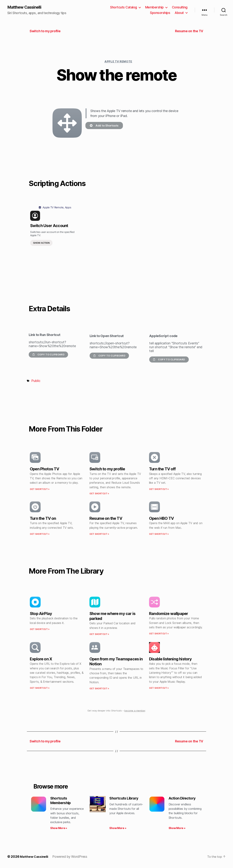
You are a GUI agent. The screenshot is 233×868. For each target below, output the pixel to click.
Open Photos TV (44, 469)
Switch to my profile (107, 469)
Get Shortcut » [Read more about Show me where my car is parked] (99, 634)
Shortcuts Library (125, 799)
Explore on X (41, 659)
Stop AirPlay (41, 614)
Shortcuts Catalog (124, 7)
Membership (154, 7)
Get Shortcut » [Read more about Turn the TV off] (159, 489)
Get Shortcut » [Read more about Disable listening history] (159, 688)
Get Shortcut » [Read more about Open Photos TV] (40, 489)
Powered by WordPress (72, 858)
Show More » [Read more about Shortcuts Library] (118, 829)
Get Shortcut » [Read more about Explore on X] (40, 688)
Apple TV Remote (118, 62)
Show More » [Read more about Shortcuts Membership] (59, 829)
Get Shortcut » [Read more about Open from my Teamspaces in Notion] (99, 689)
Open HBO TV (161, 519)
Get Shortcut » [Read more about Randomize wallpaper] (159, 634)
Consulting (180, 7)
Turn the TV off (162, 469)
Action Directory (183, 799)
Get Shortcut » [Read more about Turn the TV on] (40, 534)
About (179, 13)
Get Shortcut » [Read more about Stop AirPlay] (40, 630)
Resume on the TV (106, 519)
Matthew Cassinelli (26, 7)
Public (36, 381)
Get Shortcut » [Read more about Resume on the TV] (99, 534)
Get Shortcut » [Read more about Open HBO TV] (159, 534)
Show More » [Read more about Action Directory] (177, 829)
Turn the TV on (43, 519)
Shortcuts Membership (62, 801)
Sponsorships (160, 13)
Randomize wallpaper (169, 614)
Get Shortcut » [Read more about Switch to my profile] (99, 494)
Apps (68, 208)
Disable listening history (170, 659)
